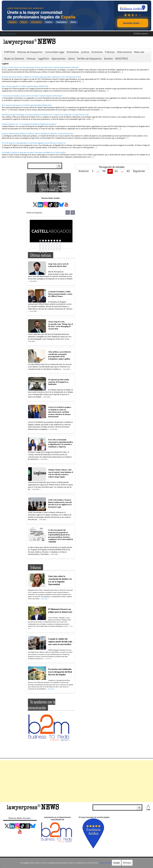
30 (54, 247)
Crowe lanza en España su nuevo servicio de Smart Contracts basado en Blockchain (32, 96)
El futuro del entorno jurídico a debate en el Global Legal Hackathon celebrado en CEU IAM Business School (42, 77)
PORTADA (10, 52)
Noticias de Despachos (30, 52)
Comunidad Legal (55, 52)
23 (57, 245)
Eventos (108, 59)
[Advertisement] (76, 781)
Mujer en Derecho (14, 59)
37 (52, 250)
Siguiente (139, 171)
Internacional (124, 52)
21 (52, 245)
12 (49, 243)
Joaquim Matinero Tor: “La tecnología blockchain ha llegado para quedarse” (29, 124)
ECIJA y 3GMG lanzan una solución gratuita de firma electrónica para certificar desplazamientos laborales (40, 67)
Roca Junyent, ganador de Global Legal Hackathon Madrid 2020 (25, 86)
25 (40, 247)
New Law (139, 52)
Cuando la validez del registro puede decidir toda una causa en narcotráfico (60, 641)
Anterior (84, 171)
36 (49, 250)
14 (54, 243)
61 (116, 171)
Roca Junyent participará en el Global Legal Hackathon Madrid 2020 (27, 105)
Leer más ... (34, 281)
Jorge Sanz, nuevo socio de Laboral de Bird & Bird (58, 265)
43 (46, 252)
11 (46, 243)
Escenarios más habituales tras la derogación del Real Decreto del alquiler (60, 671)
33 (40, 250)
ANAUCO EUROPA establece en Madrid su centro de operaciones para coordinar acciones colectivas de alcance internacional (60, 412)
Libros (71, 59)
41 (40, 252)
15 (57, 243)
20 (49, 245)
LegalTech (43, 59)
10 (43, 243)
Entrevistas (73, 52)
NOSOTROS (122, 59)
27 (46, 247)
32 (60, 247)
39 (57, 250)
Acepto (116, 863)
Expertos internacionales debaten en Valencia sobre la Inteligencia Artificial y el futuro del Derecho (38, 134)
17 (40, 245)
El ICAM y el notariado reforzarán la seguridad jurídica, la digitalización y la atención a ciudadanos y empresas (61, 443)
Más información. (105, 863)
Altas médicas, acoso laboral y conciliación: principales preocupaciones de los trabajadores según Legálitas (60, 355)
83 (128, 171)
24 (60, 245)
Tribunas (110, 52)
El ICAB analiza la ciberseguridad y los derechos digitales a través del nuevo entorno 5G (34, 143)
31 (57, 247)
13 (52, 243)
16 (60, 243)
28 (49, 247)
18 (43, 245)
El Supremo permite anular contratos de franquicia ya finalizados (59, 382)
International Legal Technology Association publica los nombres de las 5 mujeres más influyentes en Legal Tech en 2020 (45, 115)
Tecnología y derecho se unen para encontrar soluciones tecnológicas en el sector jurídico (34, 152)
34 (43, 250)
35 (46, 250)
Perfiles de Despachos (89, 59)
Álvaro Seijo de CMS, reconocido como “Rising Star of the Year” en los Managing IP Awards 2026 (61, 325)
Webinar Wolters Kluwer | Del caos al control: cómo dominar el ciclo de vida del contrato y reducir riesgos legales (61, 473)
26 (43, 247)
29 (52, 247)
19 (46, 245)
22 (54, 245)
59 (104, 171)
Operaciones (58, 59)
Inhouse (31, 59)
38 (54, 250)
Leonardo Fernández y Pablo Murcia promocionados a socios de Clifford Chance (60, 294)
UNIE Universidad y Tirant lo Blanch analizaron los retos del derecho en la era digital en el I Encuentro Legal (60, 503)
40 (60, 250)
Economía (97, 52)
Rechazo (126, 863)
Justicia (85, 52)
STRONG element (141, 34)
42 (43, 252)
